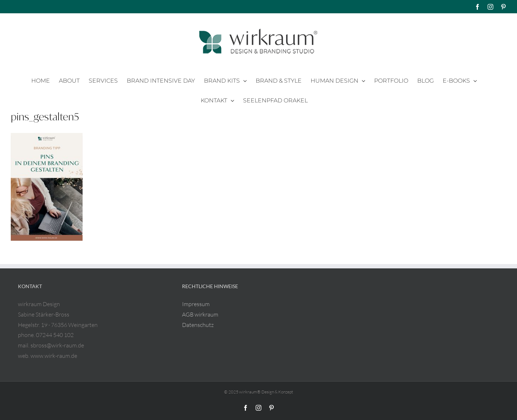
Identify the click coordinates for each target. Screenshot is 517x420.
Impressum (196, 304)
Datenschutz (198, 325)
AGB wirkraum (200, 314)
